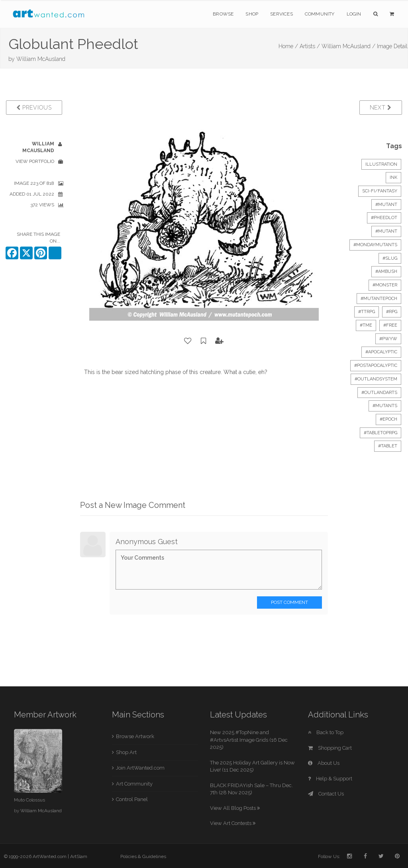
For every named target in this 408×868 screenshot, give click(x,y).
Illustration (381, 164)
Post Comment (289, 602)
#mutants (385, 406)
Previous (34, 108)
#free (390, 325)
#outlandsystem (376, 379)
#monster (385, 285)
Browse (223, 14)
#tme (366, 325)
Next (381, 108)
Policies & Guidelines (143, 856)
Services (281, 14)
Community (320, 14)
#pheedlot (384, 218)
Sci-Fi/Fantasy (380, 191)
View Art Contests (233, 823)
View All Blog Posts (235, 808)
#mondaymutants (375, 245)
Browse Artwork (135, 736)
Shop (252, 14)
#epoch (388, 419)
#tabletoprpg (381, 433)
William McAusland (41, 59)
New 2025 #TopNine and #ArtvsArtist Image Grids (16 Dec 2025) (249, 740)
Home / (288, 46)
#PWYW (388, 339)
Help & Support (330, 779)
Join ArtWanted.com (140, 768)
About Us (324, 763)
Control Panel (132, 799)
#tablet (388, 446)
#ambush (386, 271)
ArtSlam (79, 856)
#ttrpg (367, 312)
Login (354, 14)
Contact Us (326, 794)
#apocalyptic (381, 352)
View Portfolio (35, 161)
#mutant (386, 205)
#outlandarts (379, 393)
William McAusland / (348, 46)
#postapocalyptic (376, 365)
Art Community (134, 784)
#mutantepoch (379, 299)
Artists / (310, 46)
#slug (390, 258)
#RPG (392, 312)
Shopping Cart (330, 748)
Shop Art (126, 752)
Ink (393, 177)
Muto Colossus (29, 800)
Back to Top (326, 732)
